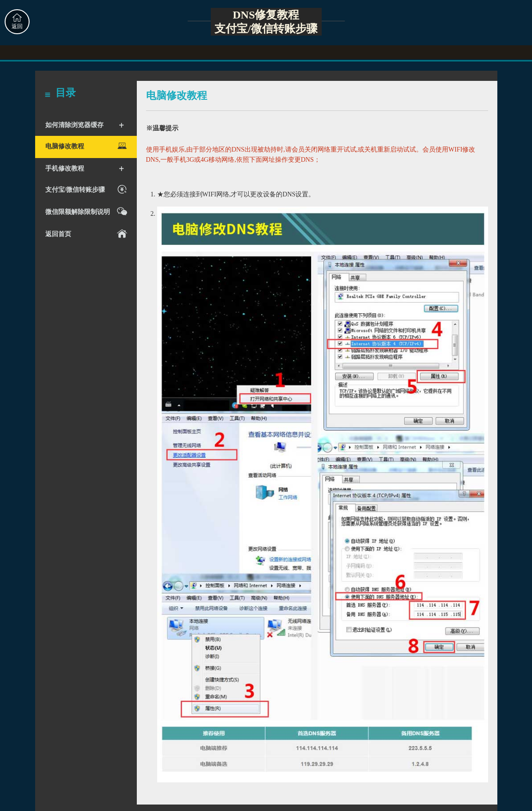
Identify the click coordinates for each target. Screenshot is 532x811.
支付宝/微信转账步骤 (88, 189)
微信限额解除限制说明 (88, 211)
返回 (17, 21)
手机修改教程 (85, 169)
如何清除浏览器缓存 (85, 125)
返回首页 (88, 234)
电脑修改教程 (88, 146)
